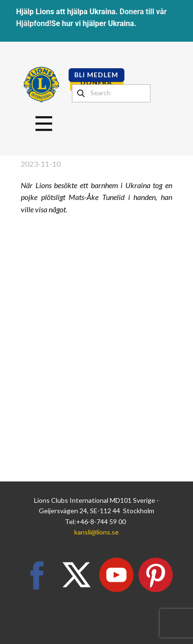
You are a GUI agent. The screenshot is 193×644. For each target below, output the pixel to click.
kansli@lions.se (96, 532)
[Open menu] (44, 124)
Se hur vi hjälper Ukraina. (94, 23)
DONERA (96, 82)
